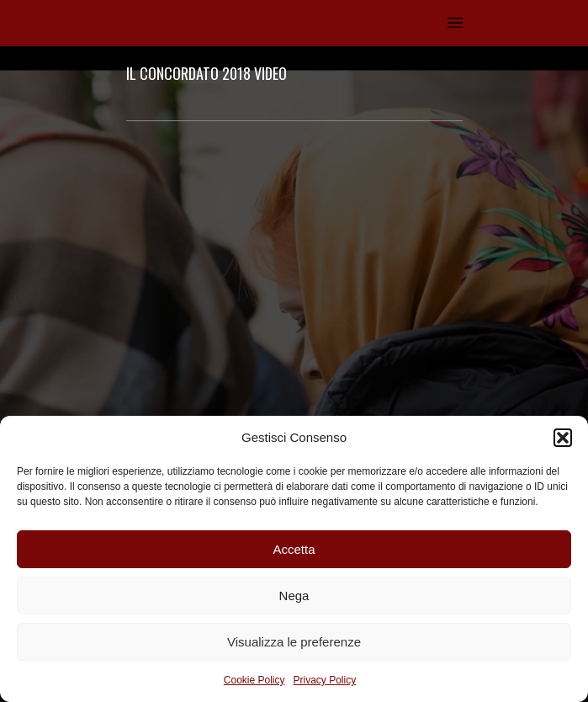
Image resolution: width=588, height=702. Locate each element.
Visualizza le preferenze (294, 642)
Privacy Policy (325, 680)
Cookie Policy (254, 680)
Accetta (294, 549)
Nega (294, 596)
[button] (563, 438)
